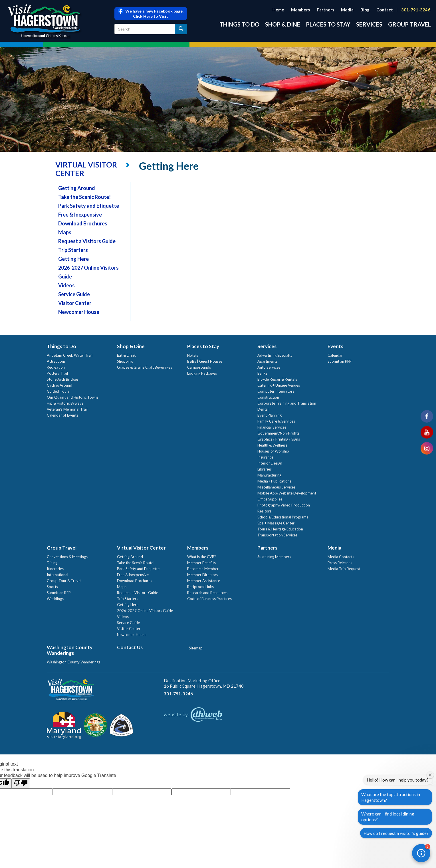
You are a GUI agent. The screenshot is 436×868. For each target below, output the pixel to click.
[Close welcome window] (430, 775)
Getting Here (73, 259)
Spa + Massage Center (276, 523)
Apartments (267, 361)
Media (347, 10)
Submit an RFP (340, 361)
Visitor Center (75, 303)
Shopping (125, 361)
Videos (66, 285)
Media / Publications (274, 481)
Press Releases (340, 563)
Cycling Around (59, 385)
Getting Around (77, 188)
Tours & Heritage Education (280, 529)
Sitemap (196, 648)
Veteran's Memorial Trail (67, 409)
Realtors (264, 511)
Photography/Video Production (284, 505)
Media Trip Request (344, 569)
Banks (262, 373)
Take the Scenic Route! (84, 197)
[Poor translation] (21, 783)
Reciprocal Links (200, 587)
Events (335, 346)
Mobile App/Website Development (287, 493)
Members (300, 10)
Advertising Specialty (275, 355)
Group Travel (409, 24)
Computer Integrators (276, 391)
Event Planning (270, 415)
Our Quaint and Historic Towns (73, 397)
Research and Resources (207, 593)
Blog (365, 10)
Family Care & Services (276, 421)
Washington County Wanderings (70, 650)
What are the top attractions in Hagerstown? (391, 797)
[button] (421, 853)
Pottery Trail (57, 373)
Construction (268, 397)
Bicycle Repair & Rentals (277, 379)
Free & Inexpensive (80, 215)
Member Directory (203, 575)
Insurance (265, 457)
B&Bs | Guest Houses (205, 361)
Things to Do (239, 24)
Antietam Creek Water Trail (70, 355)
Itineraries (55, 569)
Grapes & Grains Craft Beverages (145, 367)
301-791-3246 (416, 10)
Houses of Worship (273, 451)
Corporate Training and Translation (287, 403)
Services (369, 24)
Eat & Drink (126, 355)
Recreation (56, 367)
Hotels (193, 355)
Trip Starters (73, 250)
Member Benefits (201, 563)
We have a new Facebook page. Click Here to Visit (151, 14)
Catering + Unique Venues (279, 385)
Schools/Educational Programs (283, 517)
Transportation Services (277, 535)
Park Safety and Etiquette (89, 206)
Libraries (265, 469)
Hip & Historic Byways (65, 403)
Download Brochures (83, 223)
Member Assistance (204, 581)
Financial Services (272, 427)
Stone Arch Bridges (63, 379)
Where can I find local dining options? (388, 817)
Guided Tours (58, 391)
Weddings (55, 599)
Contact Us (130, 647)
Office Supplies (270, 499)
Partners (325, 10)
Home (278, 10)
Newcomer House (79, 312)
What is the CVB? (202, 557)
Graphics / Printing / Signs (279, 439)
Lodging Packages (202, 373)
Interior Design (270, 463)
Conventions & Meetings (67, 557)
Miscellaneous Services (276, 487)
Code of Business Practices (209, 599)
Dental (263, 409)
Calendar (335, 355)
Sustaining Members (274, 557)
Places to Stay (328, 24)
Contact (385, 10)
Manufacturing (269, 475)
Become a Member (203, 569)
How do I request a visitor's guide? (396, 833)
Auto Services (269, 367)
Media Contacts (341, 557)
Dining (52, 563)
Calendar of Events (62, 415)
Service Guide (74, 294)
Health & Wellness (272, 445)
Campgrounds (199, 367)
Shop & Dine (283, 24)
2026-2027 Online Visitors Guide (145, 611)
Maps (65, 232)
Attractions (56, 361)
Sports (52, 587)
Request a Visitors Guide (87, 241)
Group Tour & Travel (64, 581)
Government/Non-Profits (278, 433)
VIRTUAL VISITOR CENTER (86, 169)
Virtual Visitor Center (141, 548)
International (57, 575)
